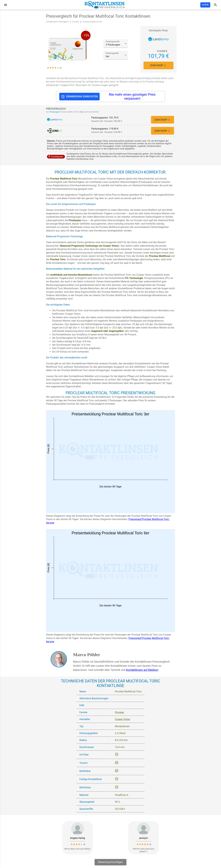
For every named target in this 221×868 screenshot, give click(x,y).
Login (205, 5)
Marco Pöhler (87, 655)
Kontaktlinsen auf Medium (142, 670)
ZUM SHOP (158, 65)
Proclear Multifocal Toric (93, 22)
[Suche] (215, 5)
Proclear (76, 22)
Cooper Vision (122, 720)
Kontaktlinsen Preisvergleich (57, 22)
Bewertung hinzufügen (110, 862)
